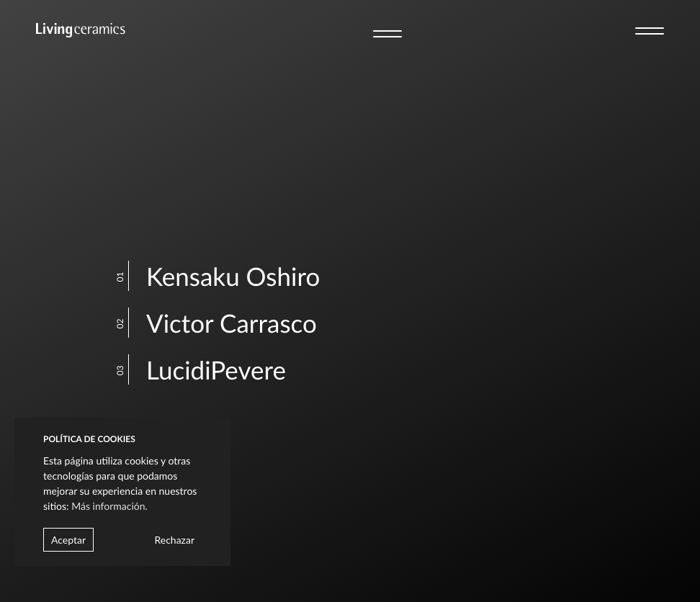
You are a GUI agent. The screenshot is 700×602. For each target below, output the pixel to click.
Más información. (109, 506)
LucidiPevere (205, 370)
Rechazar (174, 540)
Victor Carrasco (221, 323)
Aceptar (68, 540)
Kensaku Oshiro (222, 277)
